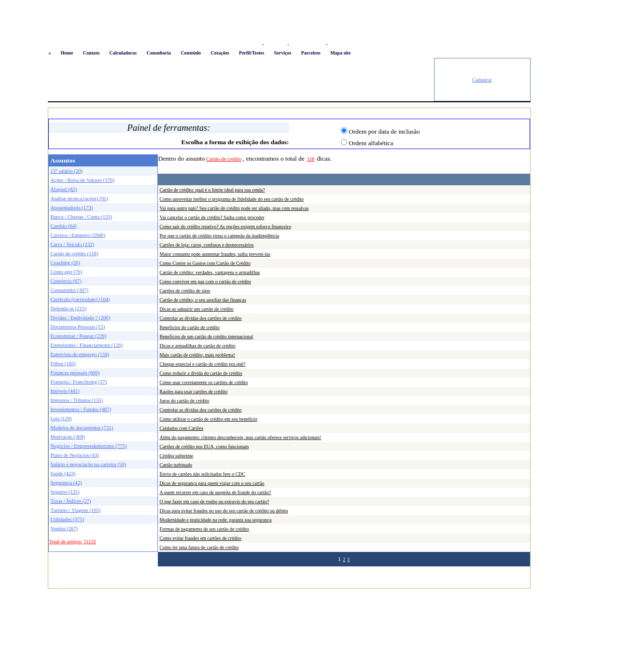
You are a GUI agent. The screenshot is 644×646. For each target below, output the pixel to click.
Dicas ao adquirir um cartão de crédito (197, 309)
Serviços (283, 53)
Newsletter (341, 44)
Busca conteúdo (307, 44)
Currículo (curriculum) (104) (80, 299)
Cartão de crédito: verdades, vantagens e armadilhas (210, 272)
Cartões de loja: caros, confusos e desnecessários (207, 245)
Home (67, 53)
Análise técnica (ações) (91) (79, 199)
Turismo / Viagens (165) (76, 510)
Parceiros (311, 53)
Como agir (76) (67, 272)
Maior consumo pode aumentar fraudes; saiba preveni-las (215, 254)
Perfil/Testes (252, 53)
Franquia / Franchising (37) (79, 382)
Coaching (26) (65, 263)
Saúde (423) (63, 474)
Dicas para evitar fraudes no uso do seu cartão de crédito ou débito (224, 511)
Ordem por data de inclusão (384, 131)
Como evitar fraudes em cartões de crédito (201, 538)
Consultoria (159, 53)
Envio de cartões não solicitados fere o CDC (203, 474)
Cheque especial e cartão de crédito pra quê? (203, 364)
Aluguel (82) (64, 189)
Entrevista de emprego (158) (80, 354)
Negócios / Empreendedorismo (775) (89, 446)
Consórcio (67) (66, 281)
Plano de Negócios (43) (75, 455)
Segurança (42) (66, 483)
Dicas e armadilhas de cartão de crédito (198, 346)
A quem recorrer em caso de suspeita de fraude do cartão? (216, 492)
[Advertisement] (241, 80)
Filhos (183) (63, 364)
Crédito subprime (177, 456)
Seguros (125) (65, 492)
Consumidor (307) (70, 290)
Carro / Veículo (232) (73, 244)
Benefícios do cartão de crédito (190, 327)
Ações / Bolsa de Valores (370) (83, 180)
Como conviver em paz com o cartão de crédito (205, 282)
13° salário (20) (67, 171)
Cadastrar (482, 80)
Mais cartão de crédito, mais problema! (198, 355)
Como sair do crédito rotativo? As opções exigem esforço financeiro (225, 227)
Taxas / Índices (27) (71, 501)
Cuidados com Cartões (182, 428)
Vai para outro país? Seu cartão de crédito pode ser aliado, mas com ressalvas (234, 208)
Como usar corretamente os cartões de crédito (204, 382)
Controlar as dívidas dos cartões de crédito (201, 318)
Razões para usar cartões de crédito (194, 392)
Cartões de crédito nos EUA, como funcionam (204, 447)
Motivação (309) (68, 437)
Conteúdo (191, 53)
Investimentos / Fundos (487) (81, 409)
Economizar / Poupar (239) (79, 336)
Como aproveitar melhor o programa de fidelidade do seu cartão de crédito (232, 199)
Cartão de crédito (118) (75, 254)
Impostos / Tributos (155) (77, 400)
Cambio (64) (64, 226)
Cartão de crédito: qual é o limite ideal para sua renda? (212, 190)
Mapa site (340, 53)
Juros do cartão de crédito (185, 401)
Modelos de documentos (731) (82, 428)
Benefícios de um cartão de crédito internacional (207, 337)
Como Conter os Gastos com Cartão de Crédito (205, 263)
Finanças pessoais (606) (75, 373)
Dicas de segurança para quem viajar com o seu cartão (212, 483)
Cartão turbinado (176, 465)
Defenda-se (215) (69, 309)
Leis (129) (61, 419)
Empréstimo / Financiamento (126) (87, 345)
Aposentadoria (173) (72, 208)
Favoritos (275, 44)
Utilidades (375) (68, 519)
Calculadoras (123, 53)
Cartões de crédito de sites (185, 291)
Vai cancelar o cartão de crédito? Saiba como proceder (212, 217)
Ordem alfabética (371, 143)
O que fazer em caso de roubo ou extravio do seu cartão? (215, 502)
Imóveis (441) (65, 391)
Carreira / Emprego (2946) (78, 235)
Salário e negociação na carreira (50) (89, 464)
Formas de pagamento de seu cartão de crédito (204, 529)
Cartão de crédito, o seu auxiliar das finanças (203, 300)
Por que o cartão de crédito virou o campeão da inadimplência (220, 236)
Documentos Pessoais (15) (78, 327)
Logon (253, 44)
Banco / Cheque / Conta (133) (82, 217)
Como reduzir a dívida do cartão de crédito (201, 373)
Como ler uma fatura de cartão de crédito (199, 547)
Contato (91, 53)
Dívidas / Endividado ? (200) (81, 318)
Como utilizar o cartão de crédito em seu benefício (209, 419)
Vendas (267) (64, 529)
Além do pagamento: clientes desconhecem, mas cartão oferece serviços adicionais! (241, 437)
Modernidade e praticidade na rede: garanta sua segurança (216, 520)
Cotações (220, 53)
